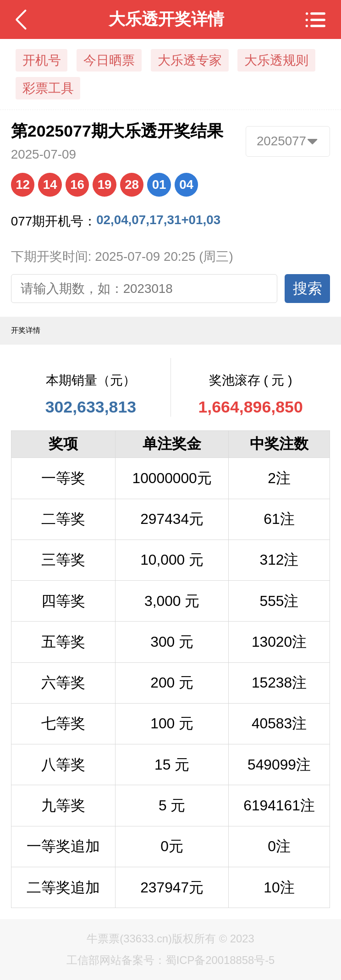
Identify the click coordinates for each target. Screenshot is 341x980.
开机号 (42, 60)
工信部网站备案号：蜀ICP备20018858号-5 (171, 960)
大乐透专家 (190, 60)
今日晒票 (109, 60)
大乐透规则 (276, 60)
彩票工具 (48, 88)
